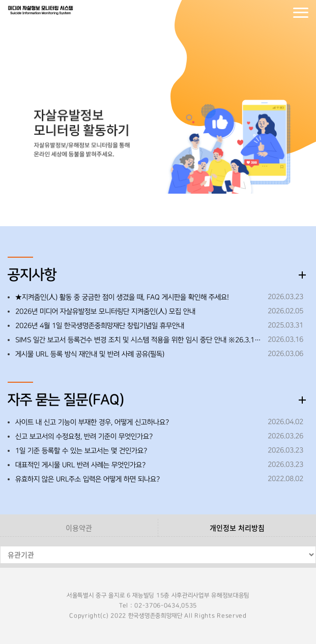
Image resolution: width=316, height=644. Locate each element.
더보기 (302, 275)
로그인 (260, 13)
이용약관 (79, 528)
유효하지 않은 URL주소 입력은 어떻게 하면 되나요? (88, 479)
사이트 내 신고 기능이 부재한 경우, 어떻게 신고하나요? (92, 422)
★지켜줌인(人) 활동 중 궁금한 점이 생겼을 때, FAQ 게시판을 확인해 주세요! (122, 297)
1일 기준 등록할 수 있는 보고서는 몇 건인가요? (81, 451)
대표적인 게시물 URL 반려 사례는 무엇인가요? (80, 465)
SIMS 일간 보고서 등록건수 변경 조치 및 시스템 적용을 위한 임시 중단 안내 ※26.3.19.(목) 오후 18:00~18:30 (139, 340)
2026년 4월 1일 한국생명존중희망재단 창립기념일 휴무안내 (100, 326)
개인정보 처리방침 (237, 528)
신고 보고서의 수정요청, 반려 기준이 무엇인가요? (84, 437)
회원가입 (280, 13)
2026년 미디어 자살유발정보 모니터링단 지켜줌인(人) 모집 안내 (105, 312)
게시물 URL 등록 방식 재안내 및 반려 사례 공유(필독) (90, 354)
